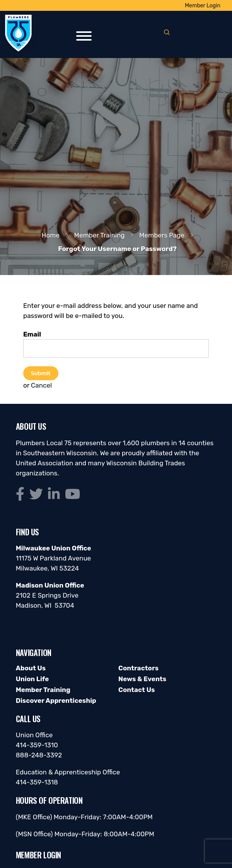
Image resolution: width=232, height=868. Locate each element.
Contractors (138, 668)
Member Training (100, 235)
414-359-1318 (37, 782)
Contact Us (136, 690)
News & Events (142, 679)
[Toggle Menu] (84, 36)
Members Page (162, 235)
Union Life (32, 679)
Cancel (41, 385)
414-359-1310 (37, 745)
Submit (41, 373)
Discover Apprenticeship (56, 701)
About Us (31, 668)
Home (50, 235)
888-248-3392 (39, 755)
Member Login (203, 6)
